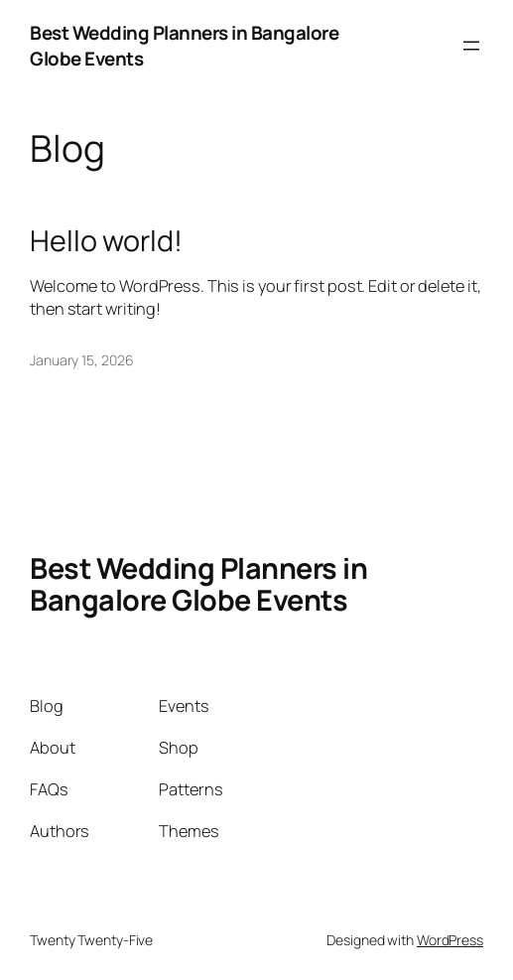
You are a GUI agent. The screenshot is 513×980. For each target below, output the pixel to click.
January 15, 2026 (81, 360)
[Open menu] (471, 46)
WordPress (450, 940)
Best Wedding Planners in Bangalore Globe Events (198, 584)
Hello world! (106, 240)
